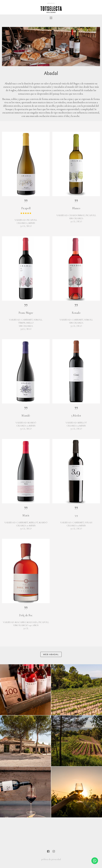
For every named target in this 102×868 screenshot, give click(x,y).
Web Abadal (51, 654)
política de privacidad (51, 859)
